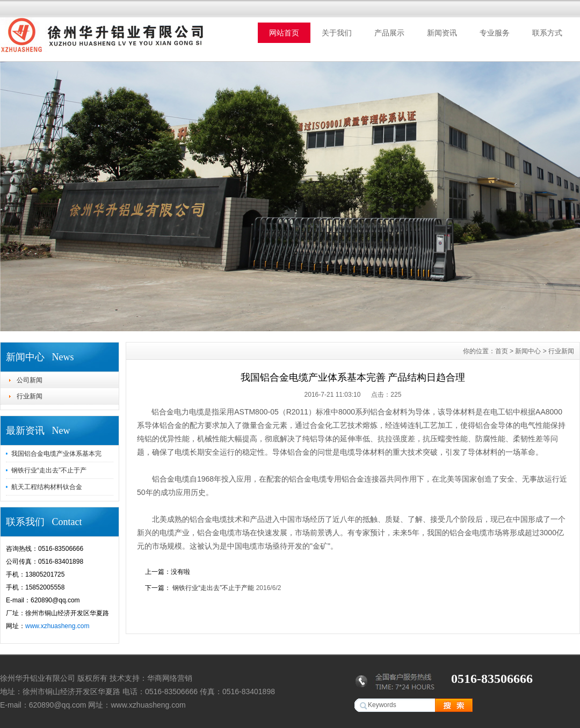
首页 (502, 351)
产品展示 (389, 33)
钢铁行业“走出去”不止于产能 (213, 588)
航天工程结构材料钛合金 (47, 487)
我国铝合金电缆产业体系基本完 (56, 454)
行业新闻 (30, 396)
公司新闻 (30, 380)
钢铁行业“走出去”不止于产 (49, 470)
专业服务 (495, 33)
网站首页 (284, 33)
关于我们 (337, 33)
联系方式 (547, 33)
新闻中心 (528, 351)
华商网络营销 (170, 678)
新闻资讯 (442, 33)
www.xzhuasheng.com (57, 626)
